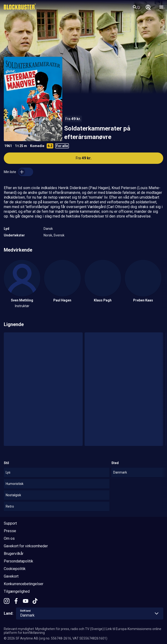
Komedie (37, 146)
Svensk (59, 235)
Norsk (48, 235)
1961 (8, 146)
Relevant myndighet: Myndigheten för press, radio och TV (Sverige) (54, 629)
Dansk (48, 229)
